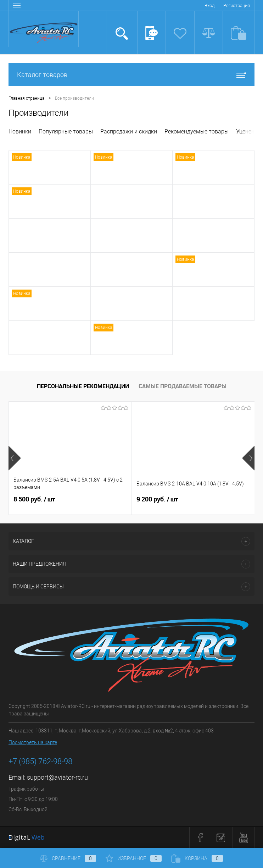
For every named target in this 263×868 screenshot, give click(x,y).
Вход (209, 6)
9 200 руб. (157, 499)
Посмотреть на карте (33, 742)
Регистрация (237, 6)
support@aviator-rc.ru (57, 777)
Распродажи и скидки (129, 131)
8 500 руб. (34, 499)
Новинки (20, 131)
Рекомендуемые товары (197, 131)
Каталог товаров (131, 75)
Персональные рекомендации (83, 386)
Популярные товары (66, 131)
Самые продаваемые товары (183, 386)
